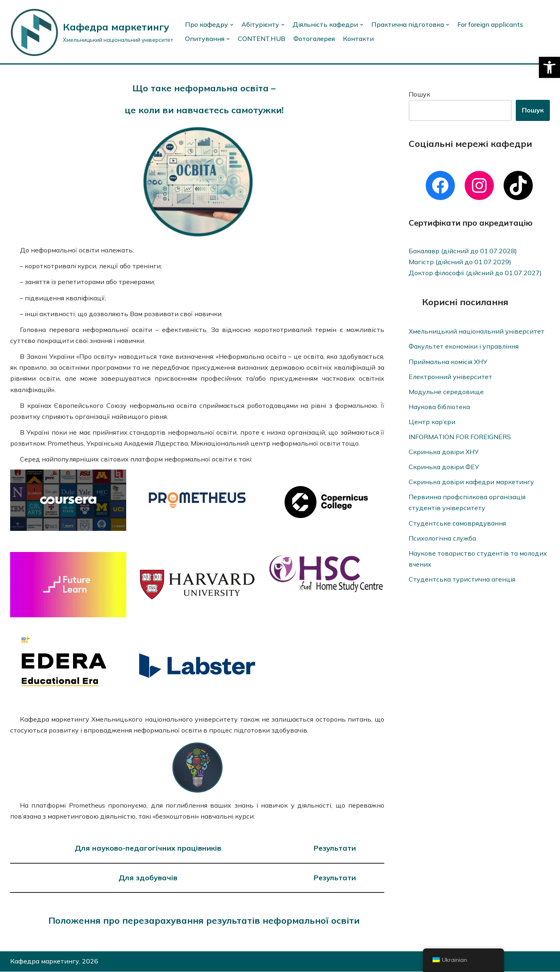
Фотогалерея (315, 39)
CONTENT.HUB (262, 39)
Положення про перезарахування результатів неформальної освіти (204, 921)
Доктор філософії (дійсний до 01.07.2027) (475, 273)
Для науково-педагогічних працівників (148, 848)
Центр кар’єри (432, 422)
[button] (549, 67)
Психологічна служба (443, 539)
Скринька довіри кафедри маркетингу (471, 483)
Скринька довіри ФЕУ (444, 467)
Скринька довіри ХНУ (444, 452)
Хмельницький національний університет (477, 332)
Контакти (359, 39)
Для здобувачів (148, 878)
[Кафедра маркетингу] (92, 32)
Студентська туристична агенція (462, 580)
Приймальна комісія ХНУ (448, 362)
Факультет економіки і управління (464, 347)
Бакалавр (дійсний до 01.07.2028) (463, 251)
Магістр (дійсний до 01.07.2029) (460, 262)
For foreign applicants (490, 24)
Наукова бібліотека (439, 407)
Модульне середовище (446, 392)
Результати (335, 848)
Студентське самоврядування (457, 524)
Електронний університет (451, 377)
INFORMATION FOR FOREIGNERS (460, 437)
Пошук (419, 94)
